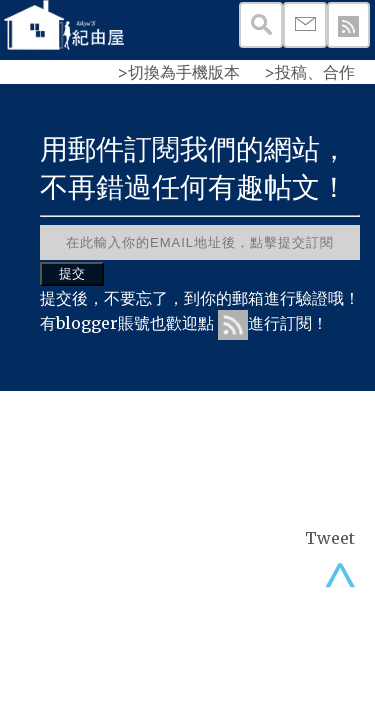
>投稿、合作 (309, 72)
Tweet (330, 538)
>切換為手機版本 (178, 72)
